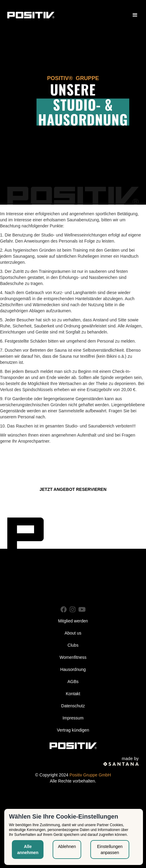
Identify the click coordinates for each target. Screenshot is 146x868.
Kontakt (73, 694)
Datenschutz (73, 706)
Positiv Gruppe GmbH (90, 775)
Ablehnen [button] (67, 846)
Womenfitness (73, 657)
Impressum (73, 718)
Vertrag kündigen (73, 730)
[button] (135, 15)
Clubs (73, 645)
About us (73, 633)
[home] (31, 15)
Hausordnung (73, 669)
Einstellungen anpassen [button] (110, 850)
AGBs (73, 682)
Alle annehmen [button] (28, 850)
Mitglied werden (73, 621)
